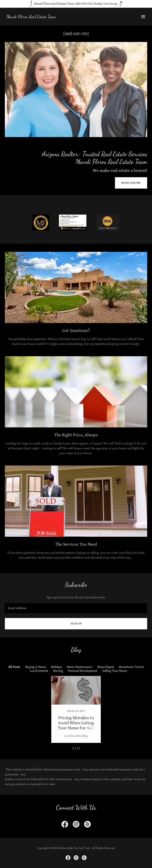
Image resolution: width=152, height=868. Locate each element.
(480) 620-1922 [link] (76, 34)
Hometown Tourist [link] (131, 667)
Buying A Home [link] (36, 667)
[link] (31, 17)
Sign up (76, 624)
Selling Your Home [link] (115, 671)
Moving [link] (58, 671)
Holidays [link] (56, 667)
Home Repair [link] (106, 667)
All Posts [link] (14, 667)
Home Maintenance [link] (80, 667)
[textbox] (76, 608)
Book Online (131, 183)
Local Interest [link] (39, 671)
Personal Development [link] (83, 671)
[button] (143, 17)
